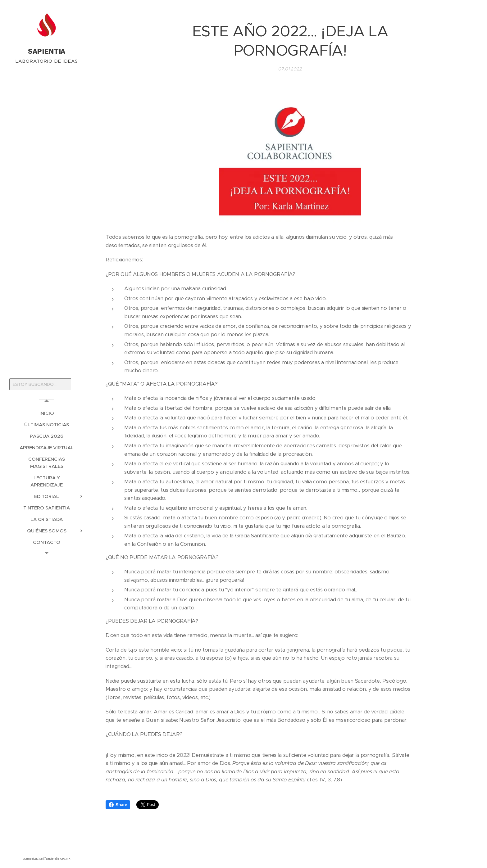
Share (118, 805)
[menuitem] (47, 413)
